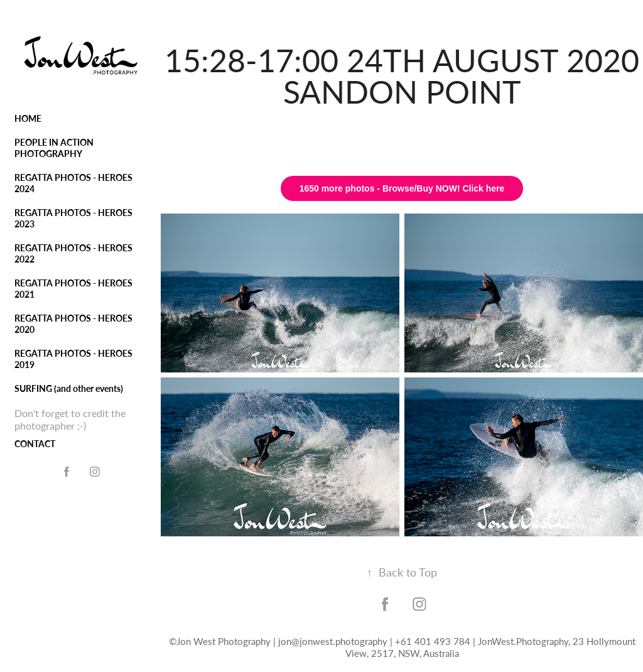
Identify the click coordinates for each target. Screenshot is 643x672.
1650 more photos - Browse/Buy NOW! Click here (402, 188)
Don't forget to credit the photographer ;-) (70, 419)
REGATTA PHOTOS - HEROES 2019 (73, 359)
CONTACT (35, 444)
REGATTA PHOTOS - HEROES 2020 (73, 324)
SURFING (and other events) (69, 388)
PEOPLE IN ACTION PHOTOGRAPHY (54, 148)
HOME (28, 118)
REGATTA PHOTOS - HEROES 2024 (73, 183)
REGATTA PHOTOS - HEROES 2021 (73, 289)
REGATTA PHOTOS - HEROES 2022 (73, 253)
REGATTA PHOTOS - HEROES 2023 (73, 218)
